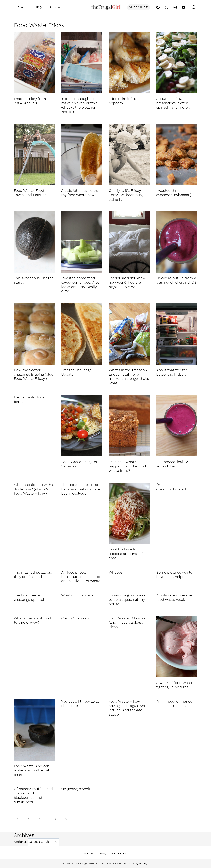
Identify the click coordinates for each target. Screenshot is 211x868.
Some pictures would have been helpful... (174, 574)
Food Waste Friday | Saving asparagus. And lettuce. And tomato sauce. (128, 708)
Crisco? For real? (75, 618)
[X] (166, 7)
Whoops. (116, 572)
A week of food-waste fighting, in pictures (175, 685)
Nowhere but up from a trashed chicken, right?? (176, 280)
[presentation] (34, 63)
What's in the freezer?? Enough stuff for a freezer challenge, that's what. (129, 376)
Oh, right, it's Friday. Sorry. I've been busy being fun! (126, 195)
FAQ (39, 7)
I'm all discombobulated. (171, 487)
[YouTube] (184, 7)
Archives (20, 842)
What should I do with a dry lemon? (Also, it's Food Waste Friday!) (34, 489)
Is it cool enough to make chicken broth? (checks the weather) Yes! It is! (79, 105)
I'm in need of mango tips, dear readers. (174, 703)
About (90, 853)
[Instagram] (175, 7)
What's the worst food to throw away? (32, 620)
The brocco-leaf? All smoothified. (173, 464)
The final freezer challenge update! (29, 597)
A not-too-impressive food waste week (174, 597)
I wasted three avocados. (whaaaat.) (174, 193)
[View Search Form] (194, 7)
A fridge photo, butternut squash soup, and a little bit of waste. (81, 577)
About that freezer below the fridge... (172, 372)
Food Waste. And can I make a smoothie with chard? (33, 770)
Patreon (55, 7)
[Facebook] (158, 7)
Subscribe (139, 7)
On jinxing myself (76, 789)
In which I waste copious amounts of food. (126, 554)
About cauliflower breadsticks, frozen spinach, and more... (173, 103)
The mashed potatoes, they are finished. (33, 574)
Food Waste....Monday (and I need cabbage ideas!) (127, 622)
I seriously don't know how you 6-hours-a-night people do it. (127, 282)
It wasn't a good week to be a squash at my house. (127, 600)
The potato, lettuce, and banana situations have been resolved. (81, 489)
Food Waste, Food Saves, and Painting (30, 193)
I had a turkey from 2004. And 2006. (30, 101)
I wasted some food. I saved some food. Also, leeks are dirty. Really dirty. (81, 285)
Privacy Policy (138, 863)
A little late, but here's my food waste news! (80, 193)
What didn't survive (77, 595)
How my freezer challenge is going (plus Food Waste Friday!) (33, 374)
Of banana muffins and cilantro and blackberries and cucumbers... (33, 795)
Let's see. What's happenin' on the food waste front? (127, 466)
